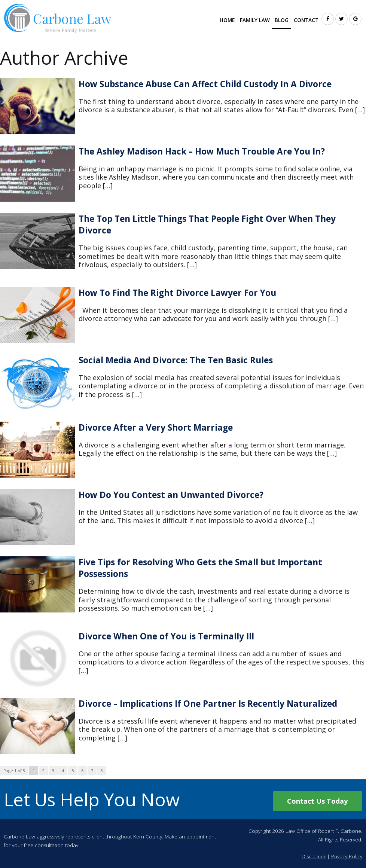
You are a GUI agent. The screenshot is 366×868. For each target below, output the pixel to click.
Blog (282, 20)
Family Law (255, 20)
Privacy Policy (347, 856)
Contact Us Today (317, 801)
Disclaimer (314, 856)
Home (227, 20)
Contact (306, 20)
